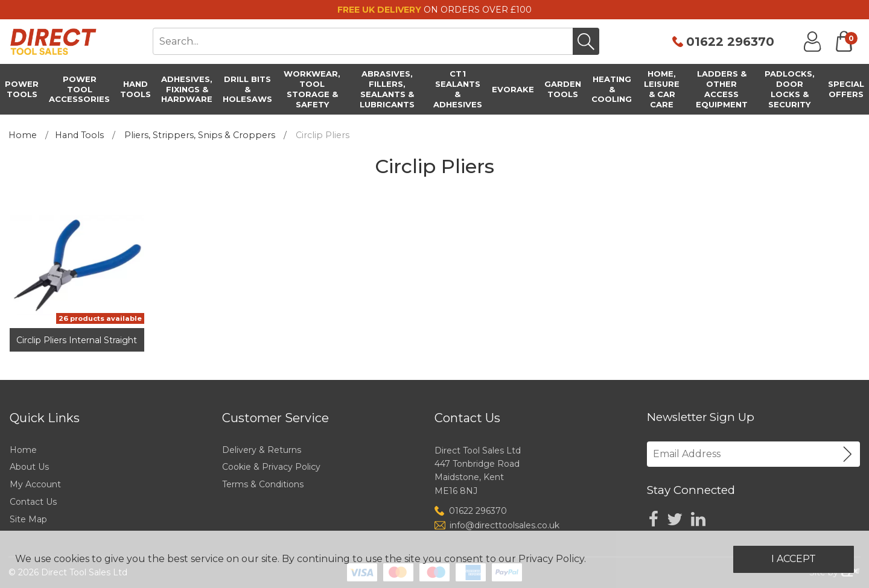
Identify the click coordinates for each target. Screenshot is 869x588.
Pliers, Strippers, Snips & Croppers (200, 135)
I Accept (794, 559)
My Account (35, 484)
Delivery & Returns (262, 450)
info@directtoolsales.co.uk (505, 525)
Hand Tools (79, 135)
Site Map (28, 519)
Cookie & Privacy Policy (271, 467)
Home (23, 135)
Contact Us (33, 502)
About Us (29, 467)
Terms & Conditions (263, 484)
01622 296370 (730, 42)
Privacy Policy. (552, 559)
